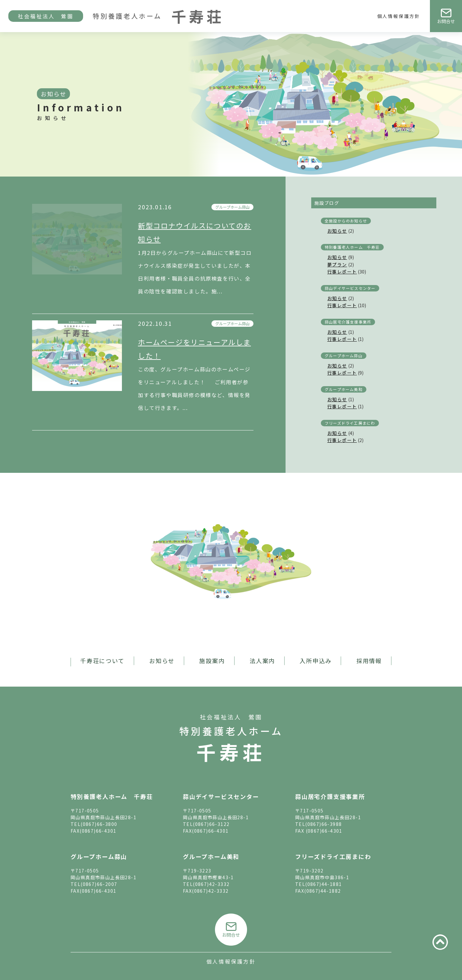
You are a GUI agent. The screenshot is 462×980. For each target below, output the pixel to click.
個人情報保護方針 (399, 16)
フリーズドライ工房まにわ (350, 423)
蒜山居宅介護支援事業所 (348, 322)
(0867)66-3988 (323, 824)
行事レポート (342, 272)
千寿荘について (102, 661)
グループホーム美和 (344, 389)
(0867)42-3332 (211, 884)
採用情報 (369, 661)
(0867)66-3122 (211, 824)
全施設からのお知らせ (346, 221)
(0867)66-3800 (99, 824)
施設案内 (212, 661)
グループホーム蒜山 (232, 207)
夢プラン (337, 265)
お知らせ (337, 231)
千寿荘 (231, 752)
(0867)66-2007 (99, 884)
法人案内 (262, 661)
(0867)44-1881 (323, 884)
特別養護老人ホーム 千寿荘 (352, 247)
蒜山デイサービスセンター (350, 288)
